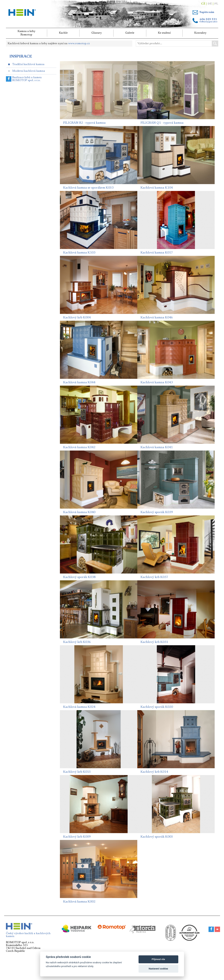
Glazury (97, 33)
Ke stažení (164, 33)
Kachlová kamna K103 (79, 253)
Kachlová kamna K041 (157, 447)
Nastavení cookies (158, 969)
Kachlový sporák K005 (157, 837)
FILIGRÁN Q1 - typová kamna (162, 123)
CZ (203, 4)
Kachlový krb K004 (77, 318)
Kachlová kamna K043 (157, 383)
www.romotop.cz (79, 44)
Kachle (63, 33)
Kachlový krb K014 (154, 772)
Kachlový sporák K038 (79, 577)
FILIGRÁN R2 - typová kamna (84, 123)
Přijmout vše (158, 959)
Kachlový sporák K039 (157, 512)
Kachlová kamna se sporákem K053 (88, 188)
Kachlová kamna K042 (79, 447)
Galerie (130, 33)
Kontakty (200, 33)
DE (210, 4)
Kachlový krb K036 (77, 642)
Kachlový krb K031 (154, 642)
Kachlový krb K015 (77, 772)
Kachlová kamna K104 (157, 188)
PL (216, 4)
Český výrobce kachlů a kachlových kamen (28, 933)
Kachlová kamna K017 (157, 253)
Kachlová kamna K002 (79, 902)
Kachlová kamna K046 (157, 318)
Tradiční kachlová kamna (28, 64)
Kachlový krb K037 (154, 577)
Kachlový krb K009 (77, 837)
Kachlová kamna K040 (79, 512)
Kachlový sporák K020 (157, 707)
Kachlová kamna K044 (79, 383)
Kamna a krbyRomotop (26, 33)
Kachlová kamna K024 (79, 707)
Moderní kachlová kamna (29, 71)
